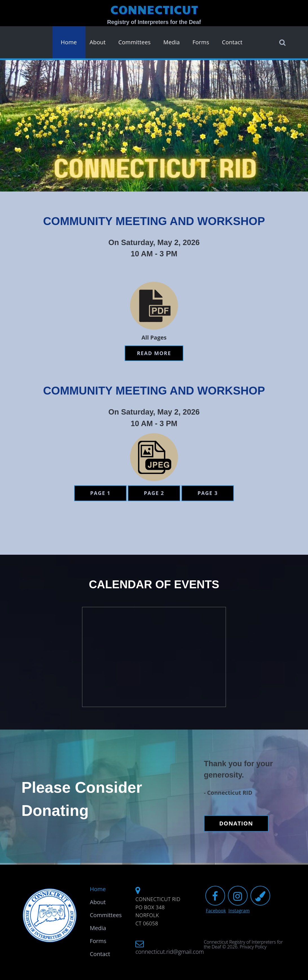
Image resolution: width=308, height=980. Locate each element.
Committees (135, 42)
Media (171, 42)
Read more (154, 353)
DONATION (236, 823)
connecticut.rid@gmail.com (165, 952)
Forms (201, 42)
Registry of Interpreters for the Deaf (154, 22)
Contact (232, 42)
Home (69, 42)
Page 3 (208, 493)
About (97, 42)
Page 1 (100, 493)
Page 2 (154, 493)
